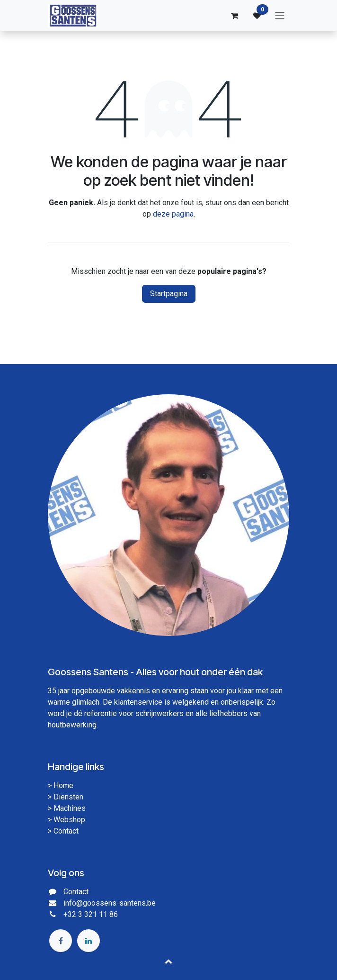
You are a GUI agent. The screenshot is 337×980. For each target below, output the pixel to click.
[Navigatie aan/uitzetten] (280, 16)
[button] (168, 961)
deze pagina (173, 214)
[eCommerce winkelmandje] (234, 16)
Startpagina (169, 294)
